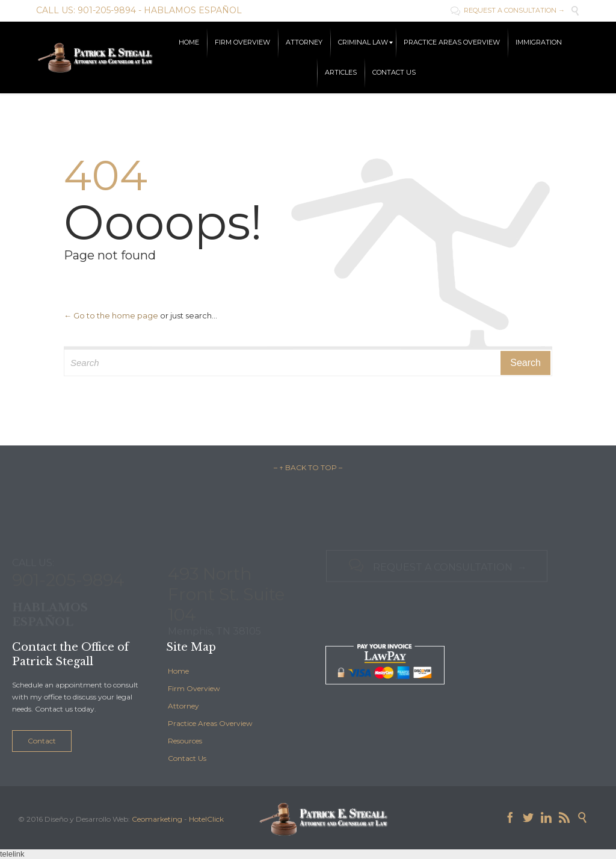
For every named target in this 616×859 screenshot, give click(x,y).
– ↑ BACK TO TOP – (308, 467)
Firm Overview (194, 688)
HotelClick (206, 819)
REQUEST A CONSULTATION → (508, 10)
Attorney (183, 706)
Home (178, 671)
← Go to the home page (111, 315)
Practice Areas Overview (210, 723)
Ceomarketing (157, 819)
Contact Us (187, 758)
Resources (185, 741)
